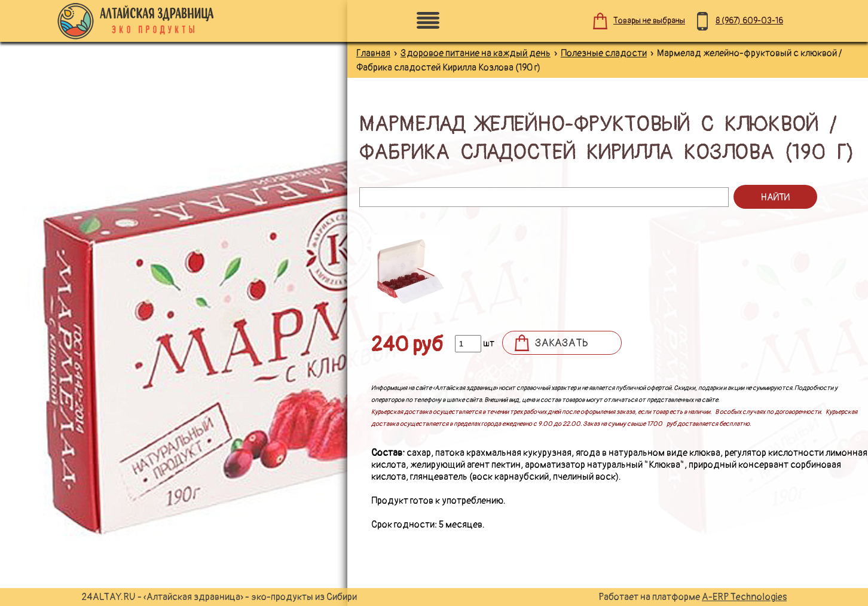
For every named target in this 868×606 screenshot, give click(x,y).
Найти (775, 197)
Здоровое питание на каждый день (476, 53)
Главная (373, 53)
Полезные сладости (604, 53)
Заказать (562, 343)
